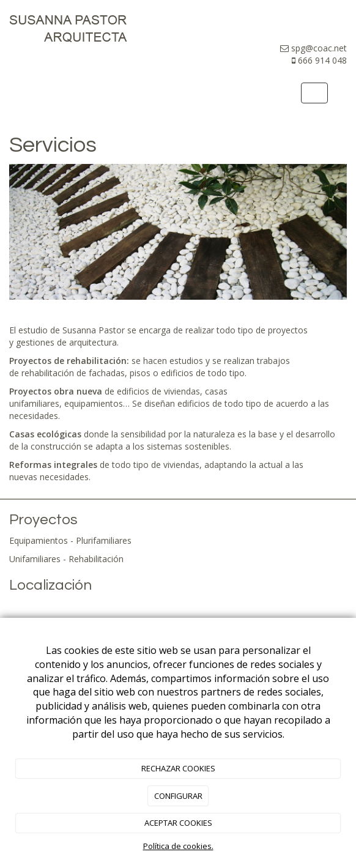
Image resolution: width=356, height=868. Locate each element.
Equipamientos (39, 540)
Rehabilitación (96, 559)
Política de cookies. (178, 846)
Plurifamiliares (104, 540)
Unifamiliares (35, 559)
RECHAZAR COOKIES (178, 768)
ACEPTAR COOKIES (178, 823)
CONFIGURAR (178, 796)
